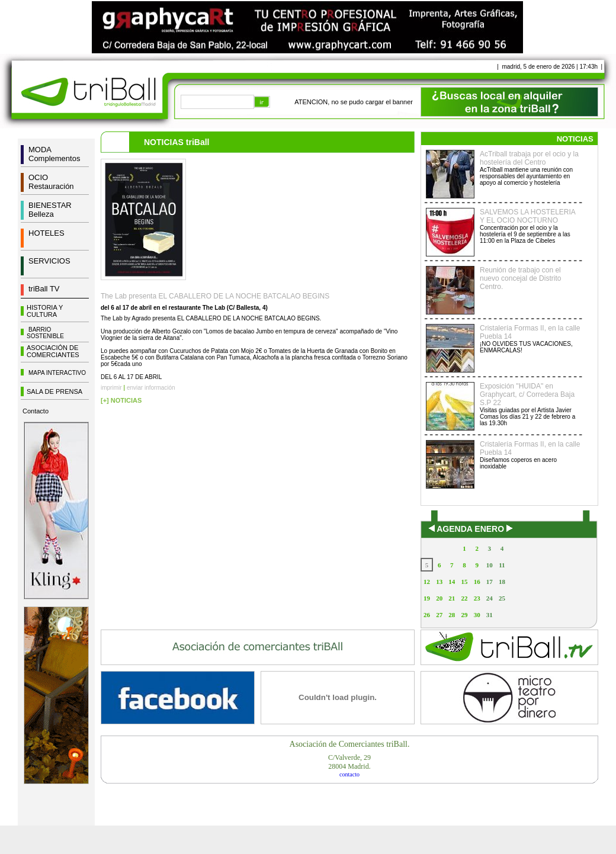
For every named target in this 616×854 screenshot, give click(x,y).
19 (427, 598)
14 (452, 582)
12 (427, 582)
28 (452, 615)
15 (464, 582)
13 (439, 582)
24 (490, 598)
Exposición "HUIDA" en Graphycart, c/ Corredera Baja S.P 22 (527, 394)
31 (490, 615)
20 (439, 598)
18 (502, 582)
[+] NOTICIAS (121, 400)
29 (464, 615)
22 (464, 598)
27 (439, 615)
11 (502, 565)
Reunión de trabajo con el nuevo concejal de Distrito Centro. (520, 278)
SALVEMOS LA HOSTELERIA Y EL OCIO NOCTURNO (527, 216)
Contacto (36, 411)
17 (490, 582)
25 (502, 598)
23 (477, 598)
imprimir (111, 388)
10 (490, 565)
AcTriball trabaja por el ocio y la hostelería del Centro (529, 158)
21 (452, 598)
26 (427, 615)
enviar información (151, 388)
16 (477, 582)
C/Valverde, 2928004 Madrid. (349, 762)
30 (477, 615)
